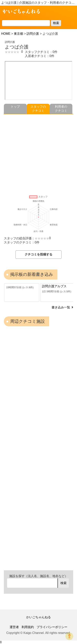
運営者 (14, 627)
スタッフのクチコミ (38, 109)
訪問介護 (33, 34)
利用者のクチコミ (61, 109)
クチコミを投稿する (38, 254)
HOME (6, 34)
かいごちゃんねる (38, 617)
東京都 (18, 34)
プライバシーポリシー (52, 627)
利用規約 (28, 627)
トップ (15, 107)
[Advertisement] (38, 153)
